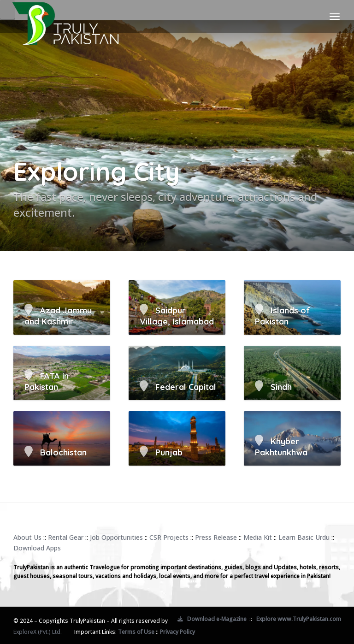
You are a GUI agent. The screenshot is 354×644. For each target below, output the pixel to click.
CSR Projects (169, 537)
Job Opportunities (116, 537)
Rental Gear (66, 537)
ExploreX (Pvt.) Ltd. (38, 632)
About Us (27, 537)
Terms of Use (136, 632)
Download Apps (37, 548)
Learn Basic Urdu (304, 537)
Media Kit (258, 537)
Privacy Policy (177, 632)
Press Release (216, 537)
